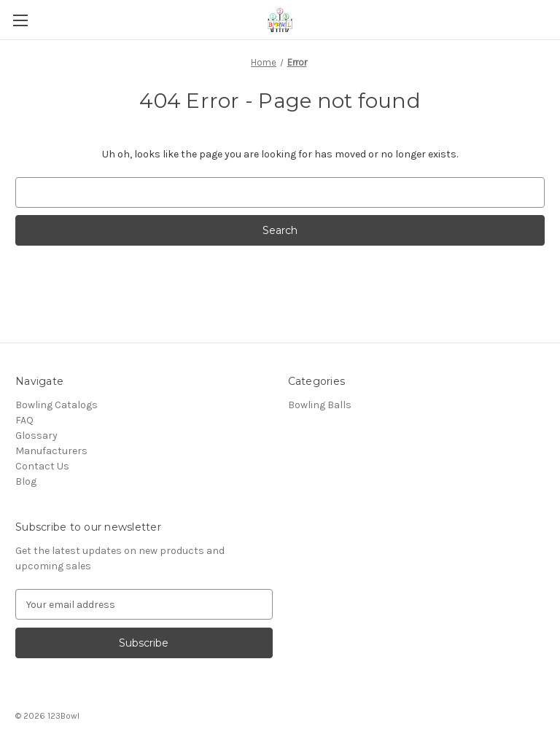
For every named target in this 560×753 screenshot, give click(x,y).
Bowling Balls (320, 405)
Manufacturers (51, 451)
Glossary (36, 436)
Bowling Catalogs (57, 405)
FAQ (24, 420)
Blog (26, 481)
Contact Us (42, 466)
